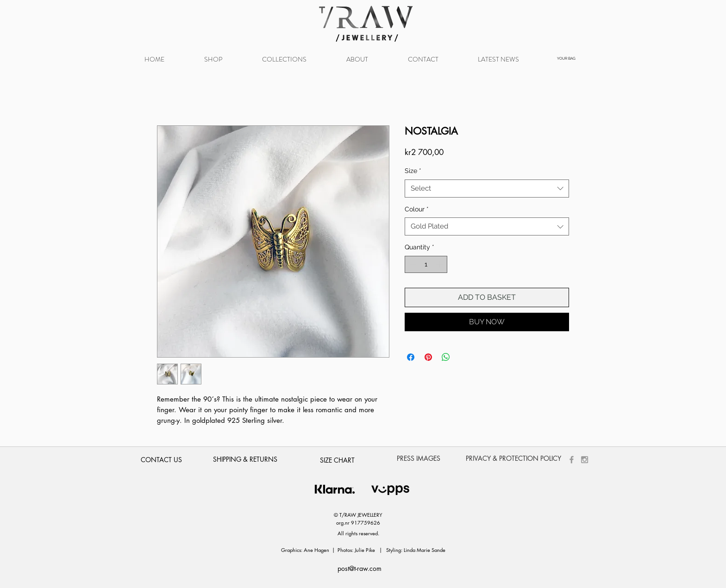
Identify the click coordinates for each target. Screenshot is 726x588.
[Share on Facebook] (411, 357)
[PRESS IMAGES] (419, 458)
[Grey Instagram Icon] (585, 460)
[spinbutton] (426, 264)
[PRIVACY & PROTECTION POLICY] (513, 458)
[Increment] (440, 264)
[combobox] (487, 189)
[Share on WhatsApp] (446, 357)
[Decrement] (412, 264)
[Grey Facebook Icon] (572, 460)
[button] (284, 59)
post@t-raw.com (360, 568)
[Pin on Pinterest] (428, 357)
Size (413, 171)
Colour (417, 209)
